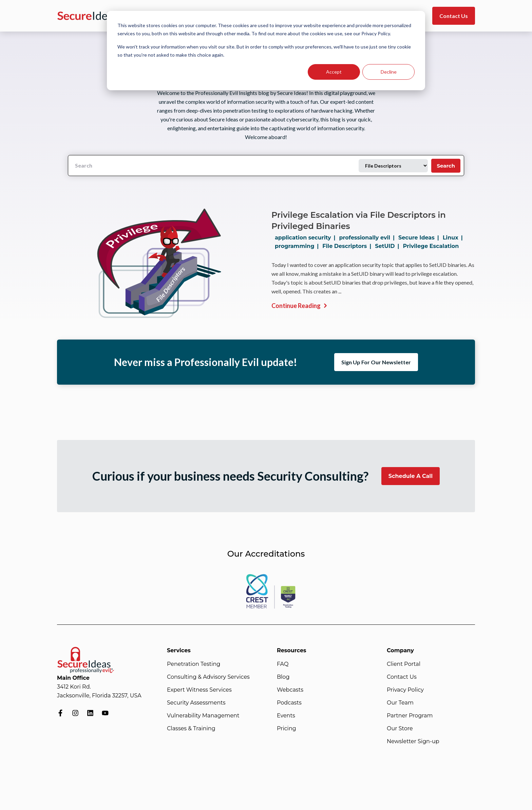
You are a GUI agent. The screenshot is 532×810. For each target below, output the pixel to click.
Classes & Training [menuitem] (191, 728)
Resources (292, 650)
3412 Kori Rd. (74, 687)
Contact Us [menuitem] (402, 677)
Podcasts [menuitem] (289, 703)
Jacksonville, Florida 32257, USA (99, 696)
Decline (389, 72)
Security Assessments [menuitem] (196, 703)
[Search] (213, 166)
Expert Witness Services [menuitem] (199, 690)
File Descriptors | (348, 246)
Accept (334, 72)
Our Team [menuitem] (400, 703)
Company (400, 650)
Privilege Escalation (431, 246)
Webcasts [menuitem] (290, 690)
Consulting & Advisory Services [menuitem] (208, 677)
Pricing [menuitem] (287, 728)
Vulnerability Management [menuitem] (203, 716)
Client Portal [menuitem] (404, 664)
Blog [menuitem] (283, 677)
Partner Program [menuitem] (410, 716)
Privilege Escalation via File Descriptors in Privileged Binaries (359, 220)
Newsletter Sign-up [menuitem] (413, 741)
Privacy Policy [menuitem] (405, 690)
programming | (298, 246)
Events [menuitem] (286, 716)
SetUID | (388, 246)
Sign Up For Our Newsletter (376, 362)
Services (179, 650)
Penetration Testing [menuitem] (194, 664)
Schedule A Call (411, 476)
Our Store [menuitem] (400, 728)
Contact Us (454, 16)
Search (446, 166)
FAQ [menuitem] (283, 664)
